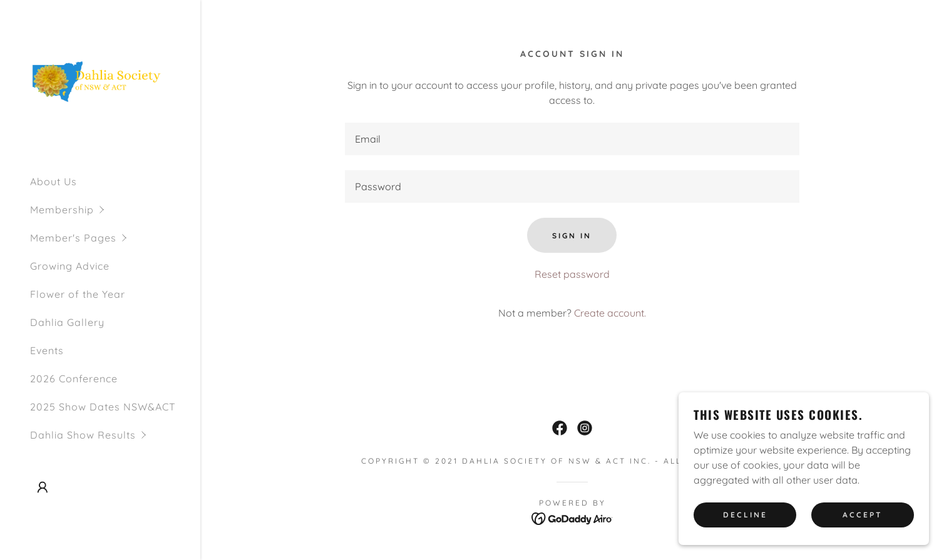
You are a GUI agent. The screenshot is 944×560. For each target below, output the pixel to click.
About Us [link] (54, 181)
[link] (100, 81)
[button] (115, 210)
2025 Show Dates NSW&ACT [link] (103, 407)
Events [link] (47, 350)
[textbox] (572, 139)
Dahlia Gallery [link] (67, 322)
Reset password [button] (572, 274)
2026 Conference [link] (74, 379)
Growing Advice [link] (70, 266)
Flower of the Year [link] (78, 294)
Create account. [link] (610, 313)
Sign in (572, 236)
